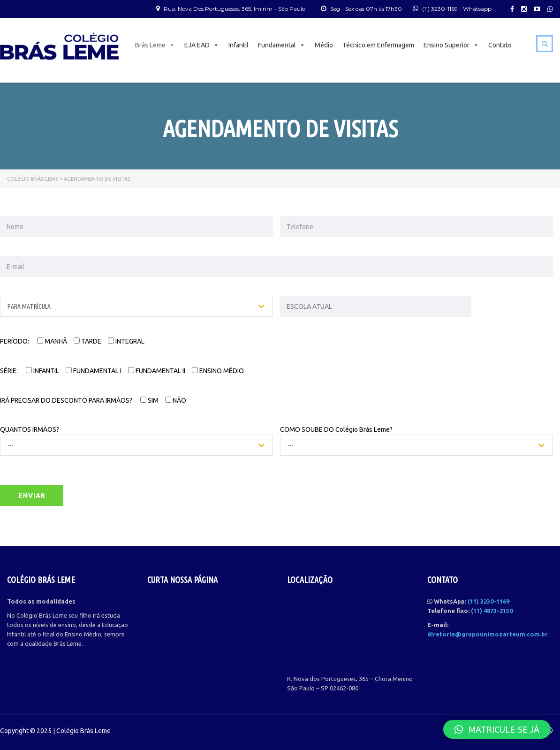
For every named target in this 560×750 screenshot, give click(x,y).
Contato (500, 45)
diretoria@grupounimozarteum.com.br (488, 634)
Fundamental (282, 45)
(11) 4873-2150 (492, 611)
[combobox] (136, 306)
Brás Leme (155, 45)
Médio (324, 45)
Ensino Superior (451, 45)
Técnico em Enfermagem (378, 45)
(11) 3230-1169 (440, 9)
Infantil (238, 45)
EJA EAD (202, 45)
